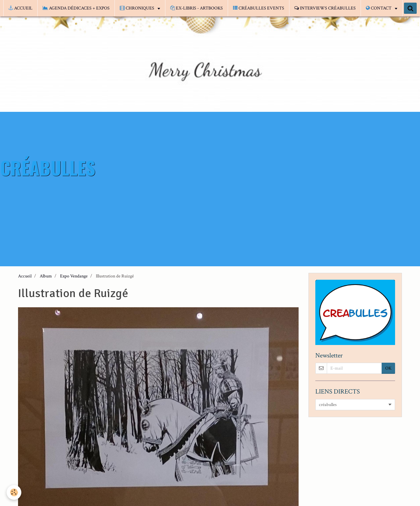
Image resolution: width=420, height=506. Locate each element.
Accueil (25, 276)
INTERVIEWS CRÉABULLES (325, 8)
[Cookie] (14, 492)
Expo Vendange (74, 276)
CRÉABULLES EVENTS (259, 8)
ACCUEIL (21, 8)
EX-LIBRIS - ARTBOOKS (197, 8)
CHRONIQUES (137, 8)
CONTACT (379, 8)
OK (388, 368)
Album (46, 276)
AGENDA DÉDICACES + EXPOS (76, 8)
